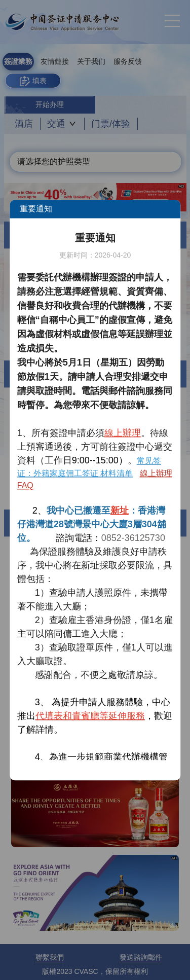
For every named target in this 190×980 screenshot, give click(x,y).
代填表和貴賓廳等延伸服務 (90, 716)
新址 (120, 511)
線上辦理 (123, 433)
